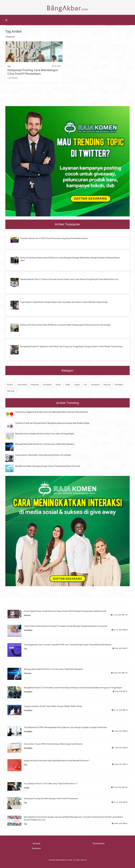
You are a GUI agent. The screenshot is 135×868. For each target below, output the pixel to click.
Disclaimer (36, 848)
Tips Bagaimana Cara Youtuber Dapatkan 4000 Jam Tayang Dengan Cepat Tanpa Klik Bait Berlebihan (68, 645)
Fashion (10, 385)
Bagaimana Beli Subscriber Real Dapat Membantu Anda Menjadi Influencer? (57, 761)
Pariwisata (35, 385)
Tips (9, 66)
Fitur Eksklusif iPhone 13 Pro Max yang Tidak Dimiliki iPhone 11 (51, 784)
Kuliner (58, 385)
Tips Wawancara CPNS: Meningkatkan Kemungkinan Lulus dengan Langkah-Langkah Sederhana (65, 727)
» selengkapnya (13, 78)
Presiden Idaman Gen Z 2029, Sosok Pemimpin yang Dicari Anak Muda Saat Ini (54, 238)
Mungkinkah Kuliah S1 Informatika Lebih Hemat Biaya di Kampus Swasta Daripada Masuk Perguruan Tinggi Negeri (73, 688)
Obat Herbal (22, 385)
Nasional (107, 385)
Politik (67, 385)
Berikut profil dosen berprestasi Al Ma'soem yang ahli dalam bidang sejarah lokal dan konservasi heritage (65, 325)
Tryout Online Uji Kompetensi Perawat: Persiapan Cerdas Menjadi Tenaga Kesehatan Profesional (66, 626)
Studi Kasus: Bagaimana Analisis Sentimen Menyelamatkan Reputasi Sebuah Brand (51, 412)
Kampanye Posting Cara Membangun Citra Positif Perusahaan (33, 72)
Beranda (36, 843)
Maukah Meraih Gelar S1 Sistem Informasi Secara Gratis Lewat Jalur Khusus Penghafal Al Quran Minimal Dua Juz (69, 279)
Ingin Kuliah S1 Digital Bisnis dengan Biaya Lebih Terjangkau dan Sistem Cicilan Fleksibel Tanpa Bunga (64, 302)
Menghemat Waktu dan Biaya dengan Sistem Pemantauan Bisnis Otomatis (48, 466)
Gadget (77, 385)
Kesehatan (95, 385)
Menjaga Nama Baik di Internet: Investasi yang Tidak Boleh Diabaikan (45, 444)
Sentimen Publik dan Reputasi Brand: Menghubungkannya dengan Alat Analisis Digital (52, 423)
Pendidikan (119, 385)
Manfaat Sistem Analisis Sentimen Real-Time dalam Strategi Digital (45, 434)
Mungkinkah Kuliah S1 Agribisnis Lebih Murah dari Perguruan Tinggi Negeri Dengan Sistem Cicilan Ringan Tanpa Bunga (71, 346)
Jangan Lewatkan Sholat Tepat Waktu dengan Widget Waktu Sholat (53, 706)
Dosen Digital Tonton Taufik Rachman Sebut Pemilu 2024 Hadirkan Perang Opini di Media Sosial (65, 611)
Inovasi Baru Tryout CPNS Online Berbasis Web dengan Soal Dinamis (53, 744)
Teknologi (11, 391)
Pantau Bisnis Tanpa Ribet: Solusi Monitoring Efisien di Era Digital (43, 455)
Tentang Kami (99, 843)
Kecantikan (47, 385)
